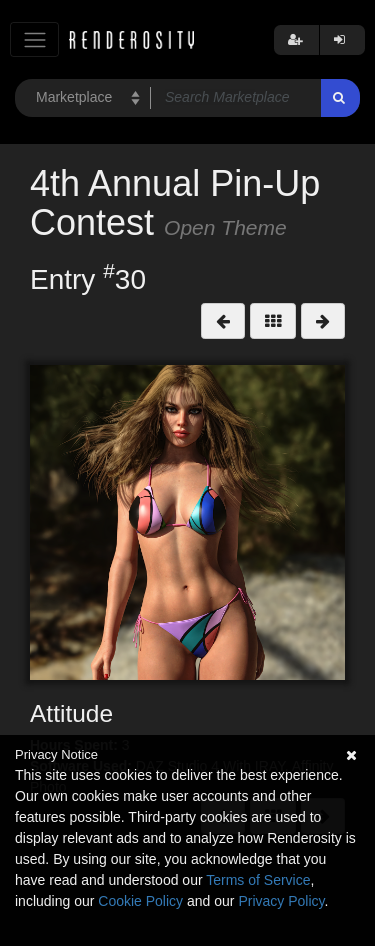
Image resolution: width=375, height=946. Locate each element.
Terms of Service (258, 880)
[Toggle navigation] (34, 39)
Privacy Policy (281, 901)
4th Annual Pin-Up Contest (175, 203)
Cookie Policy (140, 901)
